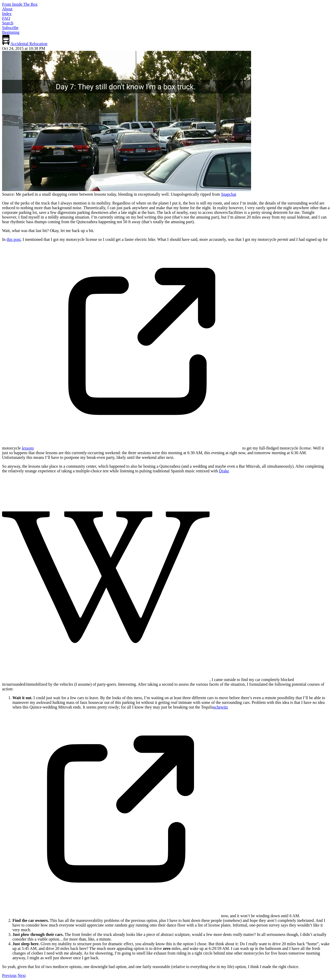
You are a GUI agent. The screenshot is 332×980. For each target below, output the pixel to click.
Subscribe (10, 28)
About (7, 9)
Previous (9, 975)
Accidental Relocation (29, 44)
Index (7, 14)
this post (13, 239)
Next (22, 975)
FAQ (6, 18)
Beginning (11, 32)
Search (8, 23)
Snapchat (229, 194)
